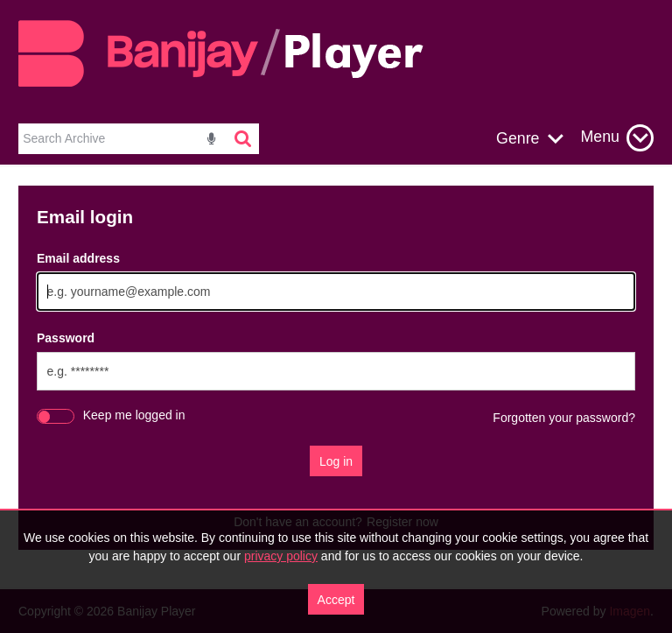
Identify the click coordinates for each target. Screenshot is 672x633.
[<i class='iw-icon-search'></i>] (244, 139)
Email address (78, 258)
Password (66, 338)
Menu (600, 137)
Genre (518, 138)
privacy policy (281, 556)
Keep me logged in (134, 415)
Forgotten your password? (564, 418)
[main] (336, 377)
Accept (336, 600)
